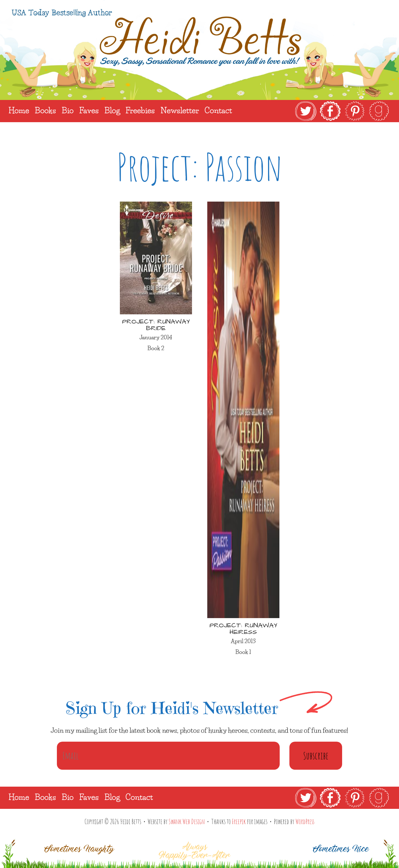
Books (45, 797)
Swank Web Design (187, 821)
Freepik (239, 821)
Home (19, 797)
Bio (68, 797)
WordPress (305, 821)
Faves (89, 797)
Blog (112, 797)
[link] (342, 111)
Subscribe (316, 756)
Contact (139, 797)
